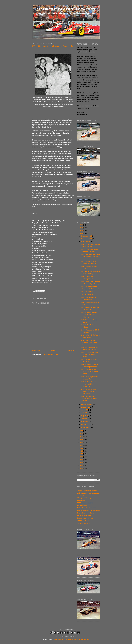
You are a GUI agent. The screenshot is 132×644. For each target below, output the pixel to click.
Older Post (71, 350)
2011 (81, 463)
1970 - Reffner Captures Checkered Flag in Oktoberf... (89, 384)
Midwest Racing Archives (66, 9)
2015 (81, 451)
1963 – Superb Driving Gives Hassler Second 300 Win (89, 372)
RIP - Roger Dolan (87, 295)
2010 (81, 465)
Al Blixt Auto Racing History (87, 491)
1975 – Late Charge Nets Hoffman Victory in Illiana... (89, 354)
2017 (81, 445)
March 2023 (85, 421)
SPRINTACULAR (83, 520)
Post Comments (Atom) (50, 354)
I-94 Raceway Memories (85, 503)
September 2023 (87, 404)
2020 (81, 437)
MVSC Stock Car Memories (87, 508)
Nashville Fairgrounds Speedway (89, 510)
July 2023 (85, 410)
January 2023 (86, 427)
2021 (81, 434)
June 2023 (85, 413)
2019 (81, 439)
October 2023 (86, 242)
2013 (81, 457)
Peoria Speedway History (86, 513)
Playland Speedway (84, 515)
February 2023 (86, 424)
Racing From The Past (85, 518)
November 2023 (87, 239)
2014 (81, 454)
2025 (81, 228)
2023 (81, 233)
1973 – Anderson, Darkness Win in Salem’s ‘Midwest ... (90, 256)
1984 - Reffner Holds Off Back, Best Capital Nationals (89, 315)
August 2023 (86, 407)
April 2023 (85, 419)
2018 (81, 442)
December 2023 (87, 236)
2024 (81, 231)
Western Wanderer (84, 523)
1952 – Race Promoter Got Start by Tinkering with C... (90, 342)
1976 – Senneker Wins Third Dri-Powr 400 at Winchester (89, 391)
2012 (81, 460)
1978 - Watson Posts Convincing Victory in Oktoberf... (89, 398)
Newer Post (36, 350)
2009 (81, 468)
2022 (81, 431)
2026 (81, 225)
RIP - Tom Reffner (87, 292)
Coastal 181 (81, 500)
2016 (81, 448)
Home (53, 350)
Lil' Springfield (82, 505)
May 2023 (85, 416)
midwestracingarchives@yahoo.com (72, 639)
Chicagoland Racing (84, 498)
